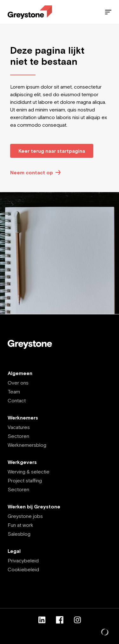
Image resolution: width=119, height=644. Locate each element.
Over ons (18, 383)
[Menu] (108, 12)
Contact (17, 400)
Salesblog (19, 534)
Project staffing (25, 480)
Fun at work (20, 525)
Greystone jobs (25, 516)
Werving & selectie (29, 472)
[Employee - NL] (30, 12)
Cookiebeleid (23, 569)
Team (14, 392)
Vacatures (19, 427)
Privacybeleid (23, 560)
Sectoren (18, 436)
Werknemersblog (27, 445)
